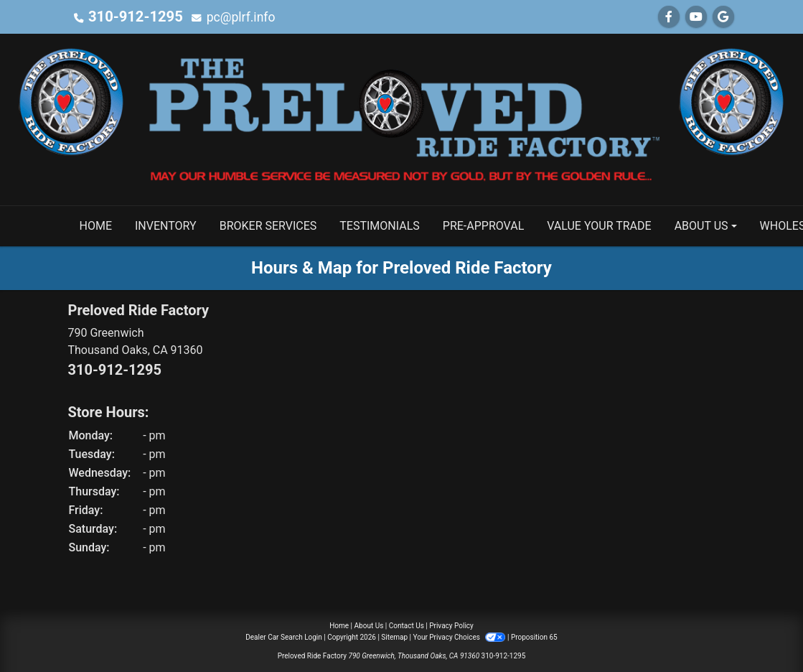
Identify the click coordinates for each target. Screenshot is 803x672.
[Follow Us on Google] (723, 17)
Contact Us (407, 626)
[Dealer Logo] (401, 119)
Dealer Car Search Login (284, 637)
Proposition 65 (534, 637)
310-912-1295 (130, 17)
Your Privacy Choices (460, 637)
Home (339, 626)
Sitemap (394, 637)
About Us (369, 626)
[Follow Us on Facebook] (669, 17)
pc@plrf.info (231, 17)
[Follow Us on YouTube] (696, 17)
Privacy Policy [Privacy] (451, 626)
